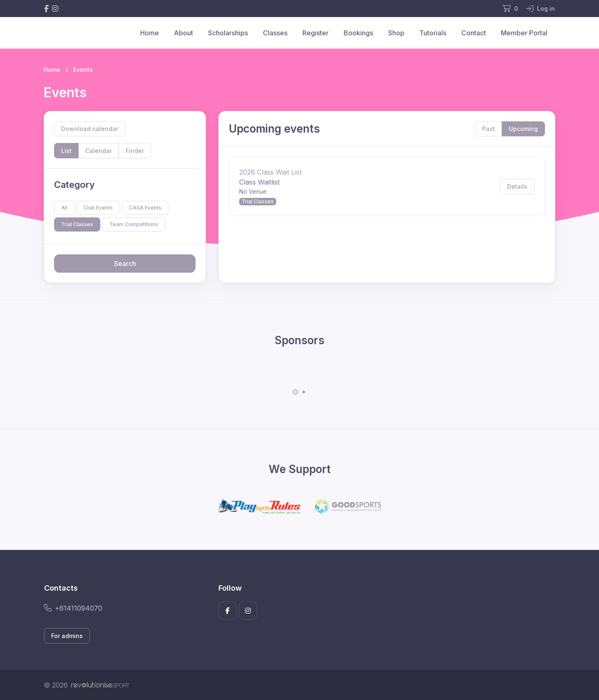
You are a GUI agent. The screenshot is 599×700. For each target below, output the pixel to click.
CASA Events (145, 208)
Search (125, 264)
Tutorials (433, 33)
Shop (396, 33)
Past (489, 129)
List (66, 151)
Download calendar (90, 129)
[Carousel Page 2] (304, 392)
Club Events (98, 208)
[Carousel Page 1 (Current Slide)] (295, 392)
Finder (135, 151)
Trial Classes (77, 224)
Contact (474, 33)
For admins (67, 636)
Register (316, 33)
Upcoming (523, 129)
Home (150, 33)
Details (517, 186)
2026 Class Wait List (270, 172)
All (64, 208)
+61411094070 (73, 608)
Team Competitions (134, 224)
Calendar (99, 151)
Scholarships (228, 33)
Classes (275, 33)
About (183, 33)
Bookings (358, 33)
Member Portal (524, 33)
